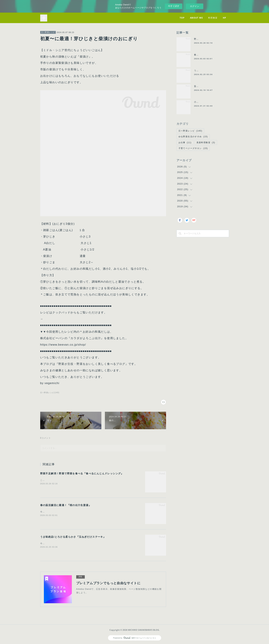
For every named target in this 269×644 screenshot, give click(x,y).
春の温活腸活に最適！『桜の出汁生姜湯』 (66, 505)
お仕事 (185, 143)
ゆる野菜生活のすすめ (193, 137)
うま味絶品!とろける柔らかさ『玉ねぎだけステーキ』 (73, 537)
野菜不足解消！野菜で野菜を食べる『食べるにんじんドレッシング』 (82, 473)
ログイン (195, 6)
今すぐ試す (174, 6)
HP (225, 18)
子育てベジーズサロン (193, 148)
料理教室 (213, 18)
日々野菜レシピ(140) (50, 393)
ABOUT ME (196, 18)
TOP (182, 18)
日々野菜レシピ (48, 32)
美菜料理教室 (206, 143)
